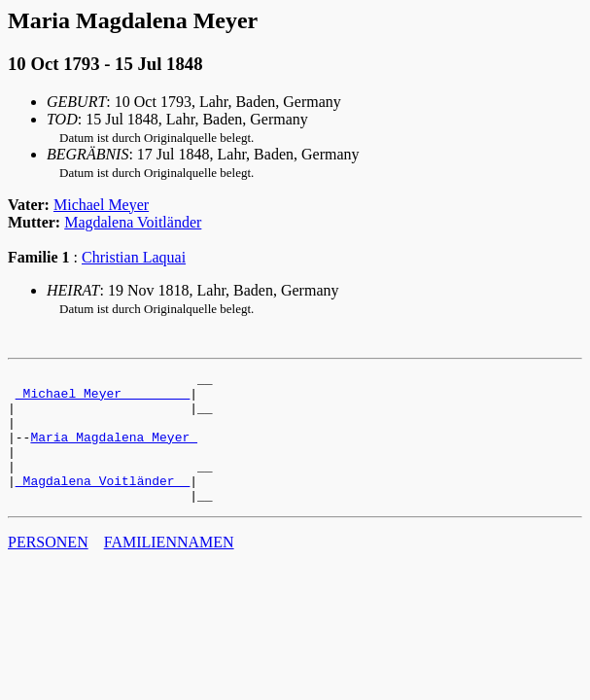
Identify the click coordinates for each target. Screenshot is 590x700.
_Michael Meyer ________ (103, 399)
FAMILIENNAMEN (169, 568)
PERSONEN (48, 568)
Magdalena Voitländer (133, 222)
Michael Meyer (101, 205)
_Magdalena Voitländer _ (103, 504)
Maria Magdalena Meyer (114, 451)
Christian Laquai (134, 257)
